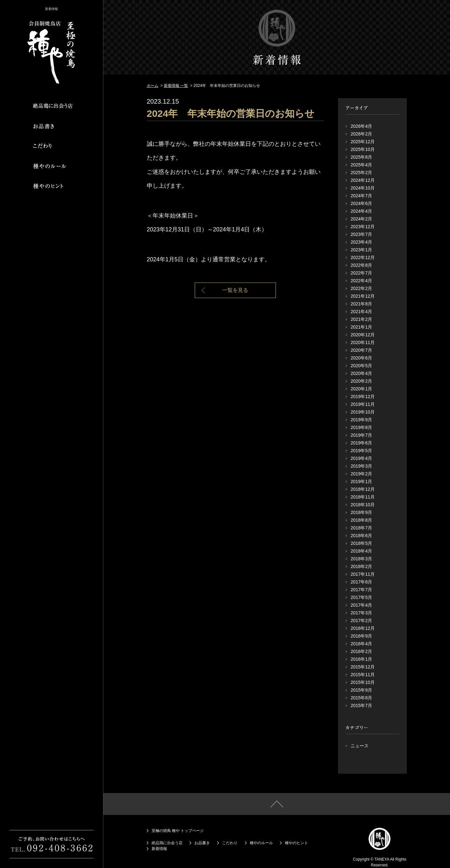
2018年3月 (361, 559)
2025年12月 (363, 142)
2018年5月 (361, 543)
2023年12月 (363, 227)
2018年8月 (361, 520)
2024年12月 (363, 180)
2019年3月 (361, 466)
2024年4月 (361, 211)
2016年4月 (361, 644)
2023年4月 (361, 242)
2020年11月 (363, 342)
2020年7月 (361, 350)
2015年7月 (361, 705)
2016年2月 (361, 651)
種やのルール (261, 843)
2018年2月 (361, 566)
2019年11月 (363, 404)
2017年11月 (363, 574)
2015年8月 (361, 698)
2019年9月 (361, 420)
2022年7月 (361, 273)
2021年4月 (361, 312)
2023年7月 (361, 234)
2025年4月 (361, 165)
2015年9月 (361, 690)
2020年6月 (361, 358)
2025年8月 (361, 157)
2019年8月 (361, 427)
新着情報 (159, 849)
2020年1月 (361, 389)
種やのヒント (296, 843)
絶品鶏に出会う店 (167, 843)
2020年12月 (363, 335)
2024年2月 (361, 219)
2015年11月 (363, 675)
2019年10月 (363, 412)
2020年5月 (361, 366)
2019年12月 (363, 397)
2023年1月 (361, 250)
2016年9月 (361, 636)
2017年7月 (361, 590)
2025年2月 (361, 173)
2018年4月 (361, 551)
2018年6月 (361, 536)
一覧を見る (235, 290)
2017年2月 (361, 621)
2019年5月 (361, 451)
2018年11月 (363, 497)
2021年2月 (361, 319)
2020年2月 (361, 381)
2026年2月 (361, 134)
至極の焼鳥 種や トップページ (178, 831)
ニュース (360, 746)
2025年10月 (363, 149)
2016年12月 (363, 628)
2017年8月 (361, 582)
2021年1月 (361, 327)
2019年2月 (361, 474)
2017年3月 (361, 613)
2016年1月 (361, 659)
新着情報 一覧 (176, 86)
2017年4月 (361, 605)
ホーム (153, 86)
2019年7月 (361, 435)
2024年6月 (361, 203)
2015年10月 (363, 682)
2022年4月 (361, 281)
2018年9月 (361, 512)
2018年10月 (363, 505)
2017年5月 (361, 597)
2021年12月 (363, 296)
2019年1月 (361, 481)
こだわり (230, 843)
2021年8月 (361, 304)
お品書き (202, 843)
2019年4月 (361, 458)
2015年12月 (363, 667)
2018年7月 (361, 528)
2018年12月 (363, 489)
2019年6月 (361, 443)
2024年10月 (363, 188)
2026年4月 (361, 126)
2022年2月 (361, 288)
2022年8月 (361, 265)
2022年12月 (363, 257)
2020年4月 (361, 373)
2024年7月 (361, 196)
